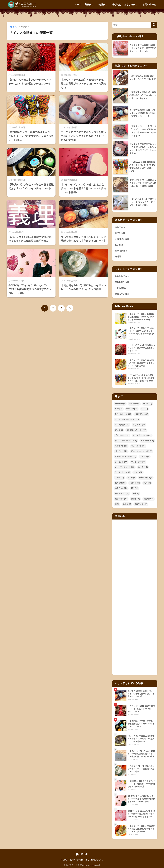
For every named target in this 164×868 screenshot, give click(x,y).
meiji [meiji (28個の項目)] (119, 409)
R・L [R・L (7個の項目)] (144, 409)
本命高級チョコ (122, 282)
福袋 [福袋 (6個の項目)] (136, 493)
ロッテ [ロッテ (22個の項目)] (119, 478)
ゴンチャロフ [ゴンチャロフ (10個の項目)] (122, 435)
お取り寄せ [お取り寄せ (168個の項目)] (141, 414)
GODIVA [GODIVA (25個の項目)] (134, 404)
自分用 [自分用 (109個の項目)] (148, 499)
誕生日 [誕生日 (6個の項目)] (127, 504)
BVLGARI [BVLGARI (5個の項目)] (120, 404)
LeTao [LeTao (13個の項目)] (148, 404)
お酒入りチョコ (122, 294)
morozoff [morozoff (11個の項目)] (132, 409)
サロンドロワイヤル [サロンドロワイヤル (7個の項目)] (142, 435)
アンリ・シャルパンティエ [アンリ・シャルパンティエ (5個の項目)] (127, 419)
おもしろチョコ (132, 4)
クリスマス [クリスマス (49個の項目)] (139, 425)
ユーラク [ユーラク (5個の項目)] (143, 467)
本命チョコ (120, 227)
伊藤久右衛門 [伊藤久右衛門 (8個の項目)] (146, 478)
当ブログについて (94, 860)
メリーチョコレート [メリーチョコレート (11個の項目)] (125, 467)
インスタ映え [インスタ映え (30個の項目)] (122, 425)
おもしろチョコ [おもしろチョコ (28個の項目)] (123, 414)
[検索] (154, 25)
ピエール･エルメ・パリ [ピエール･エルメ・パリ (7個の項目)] (142, 451)
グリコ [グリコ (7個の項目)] (119, 430)
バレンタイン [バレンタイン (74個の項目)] (138, 446)
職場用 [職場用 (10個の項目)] (136, 499)
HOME (82, 854)
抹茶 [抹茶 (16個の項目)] (147, 483)
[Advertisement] (135, 597)
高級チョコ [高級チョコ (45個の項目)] (141, 504)
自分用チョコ (121, 251)
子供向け (117, 4)
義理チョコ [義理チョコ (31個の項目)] (121, 499)
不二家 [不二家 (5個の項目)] (131, 478)
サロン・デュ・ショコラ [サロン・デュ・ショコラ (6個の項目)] (126, 441)
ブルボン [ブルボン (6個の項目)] (145, 457)
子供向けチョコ (122, 239)
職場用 (118, 257)
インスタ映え (121, 288)
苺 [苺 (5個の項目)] (117, 504)
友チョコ (119, 245)
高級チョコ (90, 4)
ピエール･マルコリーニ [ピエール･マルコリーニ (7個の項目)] (125, 457)
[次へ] (70, 308)
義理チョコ (104, 4)
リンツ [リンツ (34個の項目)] (138, 472)
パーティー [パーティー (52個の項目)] (121, 451)
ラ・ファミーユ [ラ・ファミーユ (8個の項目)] (122, 472)
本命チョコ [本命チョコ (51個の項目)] (121, 488)
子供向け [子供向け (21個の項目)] (135, 483)
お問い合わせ (149, 4)
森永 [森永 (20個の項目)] (135, 488)
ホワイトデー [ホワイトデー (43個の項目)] (138, 462)
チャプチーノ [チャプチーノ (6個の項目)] (147, 441)
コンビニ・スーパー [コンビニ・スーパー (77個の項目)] (136, 430)
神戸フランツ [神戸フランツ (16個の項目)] (122, 493)
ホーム (78, 4)
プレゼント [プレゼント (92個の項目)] (121, 462)
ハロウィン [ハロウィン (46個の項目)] (121, 446)
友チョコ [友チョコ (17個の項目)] (120, 483)
